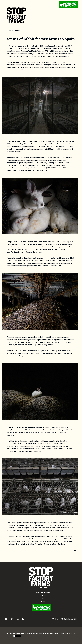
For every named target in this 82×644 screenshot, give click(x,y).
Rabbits (18, 30)
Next (75, 550)
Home (11, 30)
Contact (43, 601)
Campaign (43, 595)
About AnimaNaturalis (43, 593)
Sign (43, 598)
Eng (55, 619)
